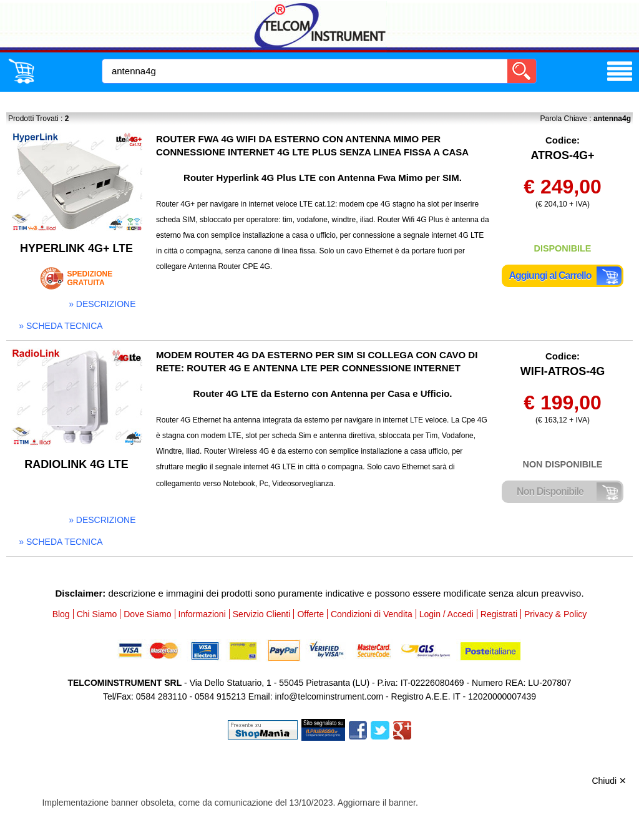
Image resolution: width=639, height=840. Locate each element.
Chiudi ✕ (609, 781)
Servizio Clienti (262, 614)
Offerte (310, 614)
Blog (61, 614)
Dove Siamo (147, 614)
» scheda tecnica (61, 326)
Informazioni (202, 614)
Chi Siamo (97, 614)
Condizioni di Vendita (372, 614)
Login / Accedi (446, 614)
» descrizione (102, 304)
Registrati (499, 614)
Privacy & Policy (555, 614)
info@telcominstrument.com (329, 696)
